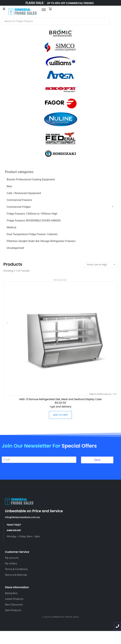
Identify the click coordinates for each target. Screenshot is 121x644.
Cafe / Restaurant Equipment (24, 193)
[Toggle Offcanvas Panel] (4, 9)
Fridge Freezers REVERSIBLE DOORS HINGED (34, 221)
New (9, 186)
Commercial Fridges (19, 207)
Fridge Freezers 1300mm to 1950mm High (32, 214)
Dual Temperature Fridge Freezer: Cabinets (32, 234)
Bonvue (58, 280)
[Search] (56, 21)
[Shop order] (101, 265)
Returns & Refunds (16, 575)
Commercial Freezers (19, 200)
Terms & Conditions (16, 569)
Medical (11, 227)
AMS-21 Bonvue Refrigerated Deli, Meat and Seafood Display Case (60, 399)
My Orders (11, 563)
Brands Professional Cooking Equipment (31, 179)
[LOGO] (23, 12)
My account (12, 558)
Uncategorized (15, 248)
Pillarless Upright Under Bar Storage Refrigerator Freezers (41, 241)
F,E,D (64, 280)
